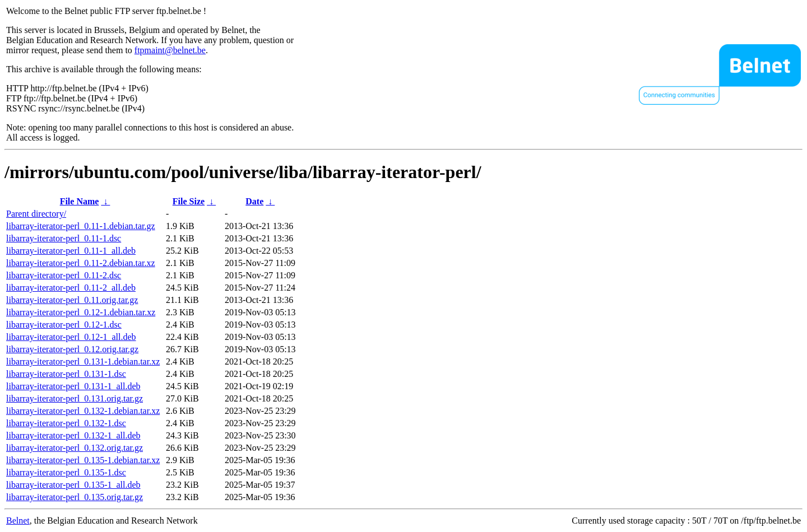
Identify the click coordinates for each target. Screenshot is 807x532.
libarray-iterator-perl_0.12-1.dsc (64, 325)
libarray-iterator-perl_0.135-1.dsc (66, 472)
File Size (189, 201)
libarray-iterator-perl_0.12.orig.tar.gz (72, 349)
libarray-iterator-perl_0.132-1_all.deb (73, 435)
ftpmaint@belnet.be (170, 50)
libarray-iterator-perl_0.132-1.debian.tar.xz (83, 411)
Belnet (18, 521)
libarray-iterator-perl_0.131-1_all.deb (73, 386)
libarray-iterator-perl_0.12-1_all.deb (71, 337)
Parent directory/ (36, 214)
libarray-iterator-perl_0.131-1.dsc (66, 374)
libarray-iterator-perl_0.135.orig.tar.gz (75, 497)
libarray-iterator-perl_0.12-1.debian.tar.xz (81, 312)
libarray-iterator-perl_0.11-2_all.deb (71, 288)
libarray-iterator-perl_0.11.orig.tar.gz (72, 300)
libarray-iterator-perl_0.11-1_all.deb (71, 251)
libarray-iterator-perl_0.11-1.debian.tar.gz (81, 226)
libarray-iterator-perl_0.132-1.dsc (66, 423)
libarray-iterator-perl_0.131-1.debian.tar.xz (83, 361)
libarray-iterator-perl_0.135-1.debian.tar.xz (83, 460)
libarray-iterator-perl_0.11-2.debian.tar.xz (81, 263)
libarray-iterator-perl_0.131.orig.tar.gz (75, 398)
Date (254, 201)
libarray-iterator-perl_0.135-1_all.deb (73, 485)
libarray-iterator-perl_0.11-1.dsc (64, 238)
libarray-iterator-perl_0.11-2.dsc (64, 275)
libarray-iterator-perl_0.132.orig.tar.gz (75, 448)
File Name (80, 201)
